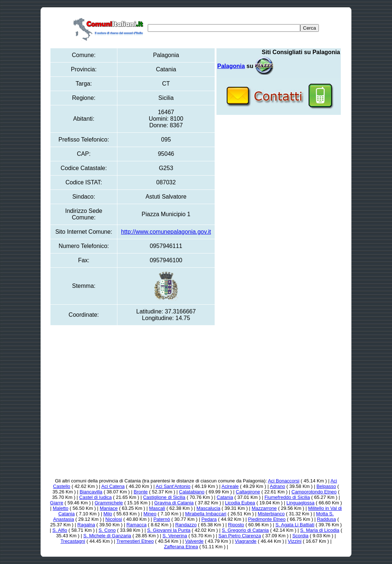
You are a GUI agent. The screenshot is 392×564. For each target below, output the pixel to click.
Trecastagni (73, 541)
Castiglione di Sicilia (164, 497)
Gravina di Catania (174, 503)
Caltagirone (248, 492)
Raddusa (327, 519)
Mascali (157, 508)
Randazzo (186, 525)
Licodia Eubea (240, 503)
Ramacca (137, 525)
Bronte (141, 492)
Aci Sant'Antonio (173, 486)
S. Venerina (175, 536)
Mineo (150, 514)
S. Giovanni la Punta (169, 530)
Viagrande (246, 541)
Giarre (57, 503)
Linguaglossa (300, 503)
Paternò (162, 519)
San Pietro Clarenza (240, 536)
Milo (108, 514)
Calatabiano (192, 492)
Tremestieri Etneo (135, 541)
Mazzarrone (264, 508)
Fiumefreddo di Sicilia (287, 497)
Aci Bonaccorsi (284, 481)
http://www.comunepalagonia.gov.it (166, 232)
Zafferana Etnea (181, 547)
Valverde (194, 541)
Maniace (109, 508)
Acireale (230, 486)
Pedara (209, 519)
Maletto (61, 508)
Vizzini (295, 541)
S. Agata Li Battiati (295, 525)
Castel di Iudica (96, 497)
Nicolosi (114, 519)
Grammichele (109, 503)
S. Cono (107, 530)
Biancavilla (91, 492)
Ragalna (86, 525)
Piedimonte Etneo (267, 519)
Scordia (300, 536)
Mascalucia (208, 508)
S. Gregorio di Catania (245, 530)
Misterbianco (271, 514)
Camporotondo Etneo (314, 492)
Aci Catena (113, 486)
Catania (225, 497)
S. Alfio (60, 530)
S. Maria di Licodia (320, 530)
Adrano (278, 486)
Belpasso (326, 486)
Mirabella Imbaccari (206, 514)
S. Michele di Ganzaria (107, 536)
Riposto (236, 525)
